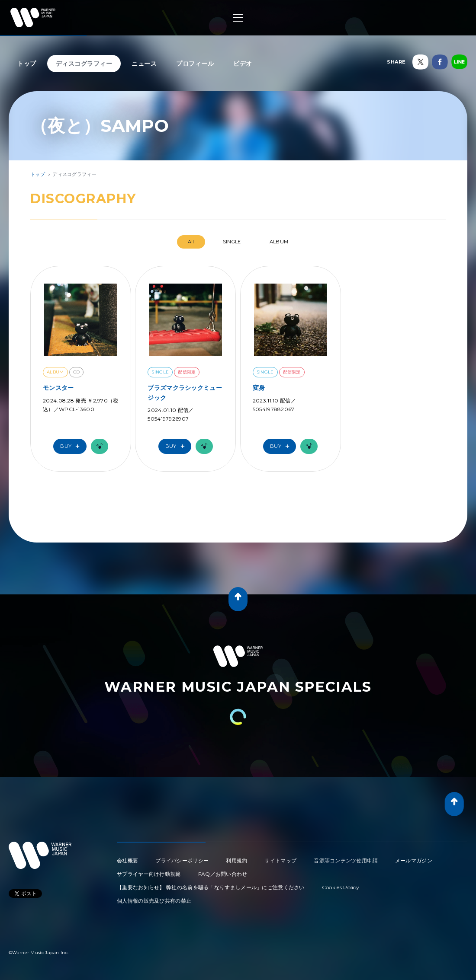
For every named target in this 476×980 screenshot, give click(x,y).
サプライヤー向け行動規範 (149, 874)
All (191, 242)
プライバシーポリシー (182, 860)
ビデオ (243, 64)
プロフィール (195, 64)
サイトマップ (280, 860)
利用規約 (236, 860)
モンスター (58, 388)
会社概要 (127, 860)
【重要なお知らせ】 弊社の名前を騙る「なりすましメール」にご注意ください (211, 887)
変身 (259, 388)
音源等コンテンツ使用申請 (346, 860)
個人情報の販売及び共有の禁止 (154, 901)
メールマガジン (414, 860)
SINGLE (232, 242)
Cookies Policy (341, 887)
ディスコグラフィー (84, 64)
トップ (27, 64)
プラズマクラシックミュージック (185, 393)
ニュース (144, 64)
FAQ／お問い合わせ (223, 874)
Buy (72, 446)
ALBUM (279, 242)
